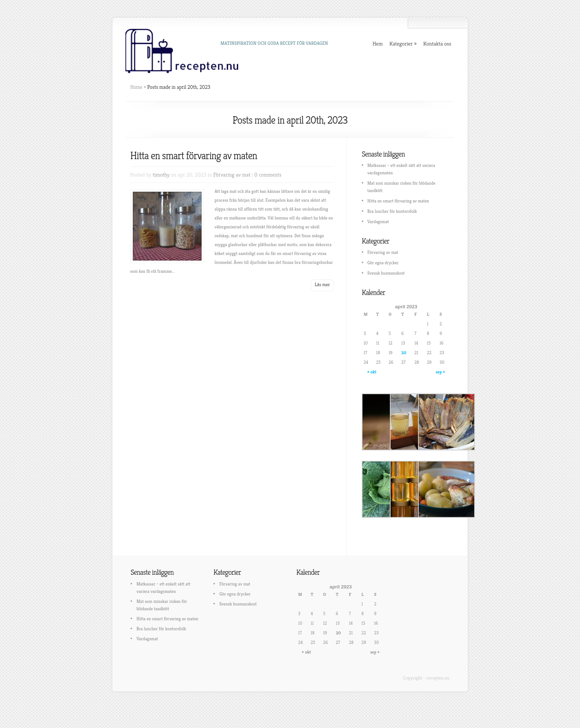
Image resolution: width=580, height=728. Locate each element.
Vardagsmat (378, 222)
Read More (322, 285)
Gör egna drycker (383, 263)
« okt (372, 372)
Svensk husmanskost (386, 273)
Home (136, 87)
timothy (161, 175)
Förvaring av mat (232, 175)
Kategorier (401, 43)
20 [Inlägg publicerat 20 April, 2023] (404, 353)
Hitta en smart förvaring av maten (194, 156)
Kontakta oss (437, 43)
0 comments (268, 175)
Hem (378, 43)
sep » (440, 372)
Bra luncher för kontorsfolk (392, 211)
